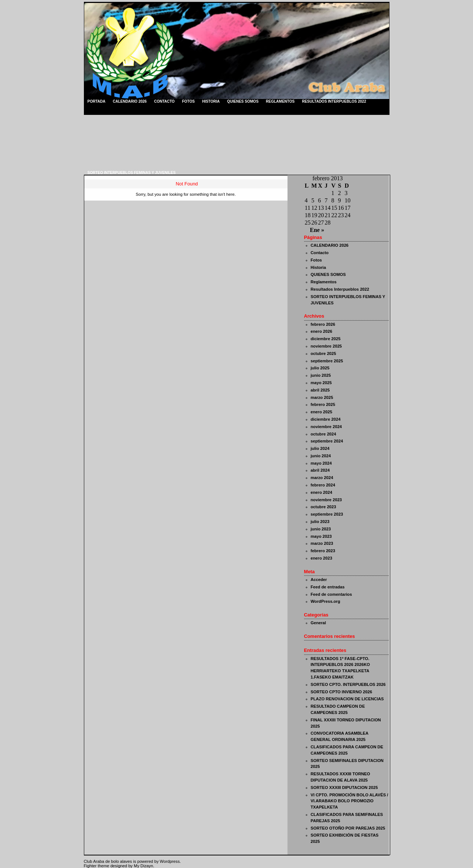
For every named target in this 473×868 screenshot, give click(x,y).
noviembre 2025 (326, 346)
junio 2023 (321, 529)
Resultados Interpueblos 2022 (334, 101)
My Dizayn (143, 866)
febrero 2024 (323, 485)
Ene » (317, 230)
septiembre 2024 (327, 441)
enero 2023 (321, 558)
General (319, 623)
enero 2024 (321, 492)
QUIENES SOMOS (243, 101)
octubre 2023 (324, 507)
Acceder (319, 580)
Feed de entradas (328, 587)
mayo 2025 (321, 383)
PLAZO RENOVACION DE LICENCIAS (347, 699)
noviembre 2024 (326, 427)
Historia (211, 101)
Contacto (164, 101)
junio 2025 (321, 375)
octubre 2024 (324, 434)
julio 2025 (320, 368)
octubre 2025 (324, 353)
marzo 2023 (322, 543)
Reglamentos (280, 101)
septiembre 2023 (327, 514)
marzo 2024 (322, 478)
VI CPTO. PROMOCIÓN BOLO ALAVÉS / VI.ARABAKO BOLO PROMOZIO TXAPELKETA (350, 801)
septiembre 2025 (327, 361)
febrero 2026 (323, 324)
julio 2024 (320, 448)
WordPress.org (326, 601)
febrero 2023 (323, 551)
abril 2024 (320, 470)
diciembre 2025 (326, 339)
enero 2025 (321, 412)
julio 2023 (320, 522)
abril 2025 (320, 390)
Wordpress (170, 861)
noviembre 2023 (326, 500)
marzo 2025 (322, 397)
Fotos (188, 101)
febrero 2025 (323, 404)
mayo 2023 (321, 536)
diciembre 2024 (326, 419)
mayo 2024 (321, 463)
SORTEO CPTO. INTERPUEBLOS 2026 (348, 684)
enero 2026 (321, 331)
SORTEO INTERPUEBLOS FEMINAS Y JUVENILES (132, 173)
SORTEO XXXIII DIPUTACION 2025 (344, 787)
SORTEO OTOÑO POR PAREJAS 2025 (348, 828)
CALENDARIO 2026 (130, 101)
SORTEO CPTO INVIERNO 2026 (341, 692)
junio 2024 (321, 456)
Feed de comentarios (331, 594)
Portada (97, 101)
